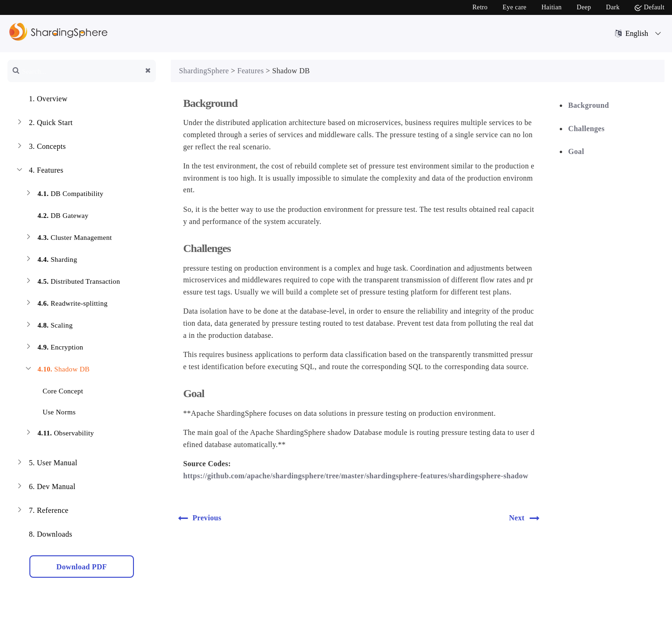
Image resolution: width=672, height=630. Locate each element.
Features (39, 171)
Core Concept (57, 389)
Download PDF (82, 567)
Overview (41, 100)
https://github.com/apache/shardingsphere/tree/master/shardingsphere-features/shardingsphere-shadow (356, 476)
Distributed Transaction (72, 283)
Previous (199, 518)
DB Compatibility (63, 195)
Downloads (44, 535)
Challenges (587, 129)
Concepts (40, 147)
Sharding (50, 261)
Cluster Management (68, 239)
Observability (59, 434)
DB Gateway (56, 217)
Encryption (53, 348)
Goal (576, 151)
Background (589, 105)
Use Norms (53, 410)
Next (527, 518)
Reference (42, 511)
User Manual (46, 464)
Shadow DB (57, 370)
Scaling (48, 326)
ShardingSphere (204, 71)
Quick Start (44, 124)
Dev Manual (45, 488)
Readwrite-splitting (66, 304)
